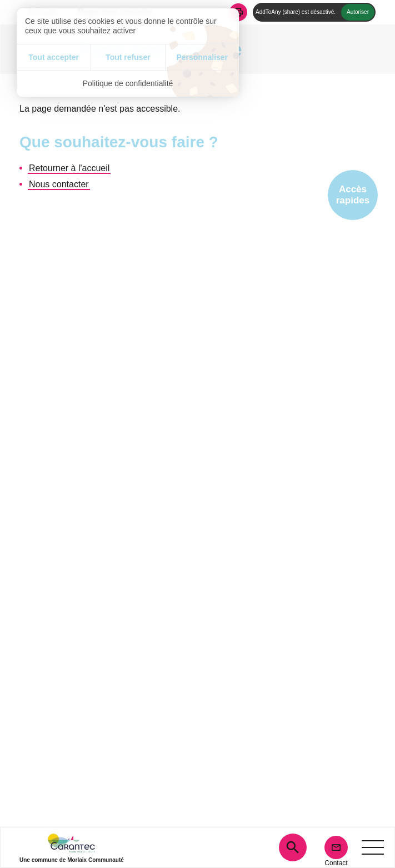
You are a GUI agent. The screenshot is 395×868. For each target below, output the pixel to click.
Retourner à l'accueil (69, 168)
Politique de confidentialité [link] (128, 83)
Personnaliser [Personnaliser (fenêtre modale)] (202, 57)
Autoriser (358, 12)
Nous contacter (59, 184)
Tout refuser (128, 57)
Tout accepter (54, 57)
